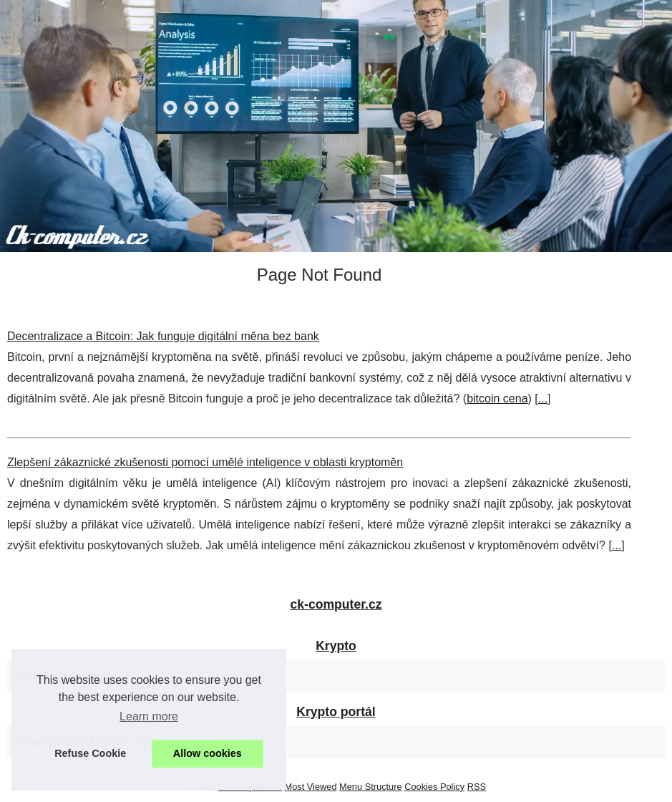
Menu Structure (371, 787)
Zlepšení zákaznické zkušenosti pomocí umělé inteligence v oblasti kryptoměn (205, 462)
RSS (477, 787)
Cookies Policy (434, 787)
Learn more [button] (149, 716)
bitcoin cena (497, 398)
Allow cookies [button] (208, 753)
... (543, 398)
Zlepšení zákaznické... (69, 675)
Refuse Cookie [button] (90, 753)
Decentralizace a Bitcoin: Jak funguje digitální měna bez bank (163, 336)
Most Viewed (311, 787)
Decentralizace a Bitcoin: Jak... (88, 741)
